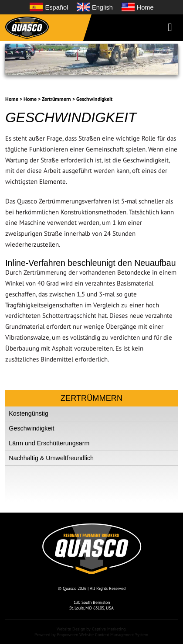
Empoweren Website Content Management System (103, 635)
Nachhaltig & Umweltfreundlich (51, 458)
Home (12, 99)
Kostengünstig (29, 413)
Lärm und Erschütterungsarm (49, 443)
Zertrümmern (56, 99)
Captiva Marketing (109, 629)
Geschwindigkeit (94, 99)
